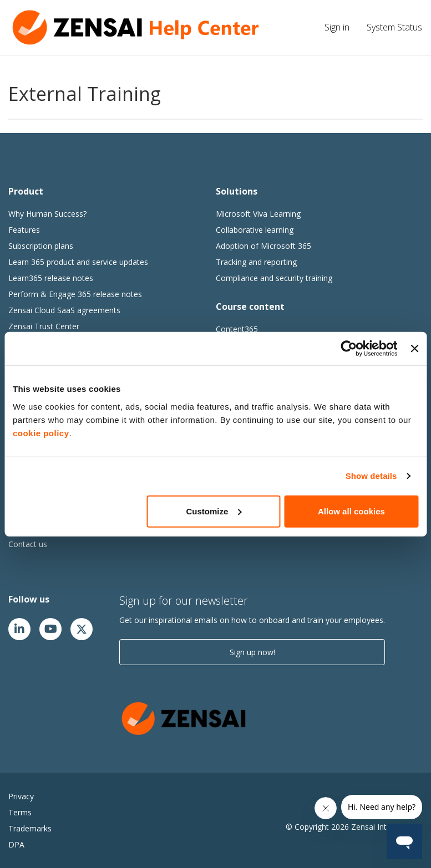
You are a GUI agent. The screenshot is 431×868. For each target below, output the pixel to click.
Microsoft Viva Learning (258, 214)
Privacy (21, 796)
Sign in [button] (337, 27)
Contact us (28, 544)
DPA (16, 844)
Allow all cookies (351, 511)
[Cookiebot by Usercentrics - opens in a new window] (349, 349)
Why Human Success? (47, 214)
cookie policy (41, 433)
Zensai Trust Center (44, 326)
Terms (20, 812)
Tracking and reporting (256, 262)
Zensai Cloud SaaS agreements (64, 310)
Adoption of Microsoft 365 (263, 246)
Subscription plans (41, 246)
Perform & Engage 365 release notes (75, 294)
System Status (394, 27)
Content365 (237, 329)
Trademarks (30, 828)
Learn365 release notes (51, 278)
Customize (214, 511)
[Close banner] (414, 349)
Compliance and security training (274, 278)
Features (24, 230)
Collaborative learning (255, 230)
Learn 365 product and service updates (78, 262)
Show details (371, 476)
